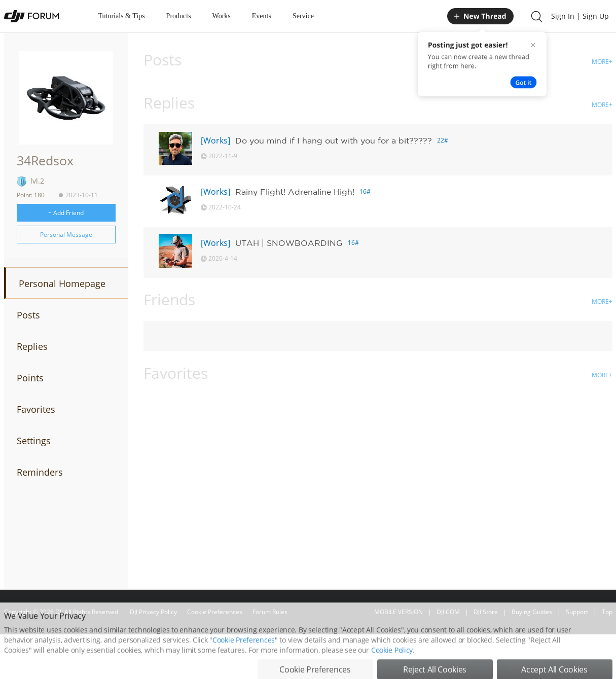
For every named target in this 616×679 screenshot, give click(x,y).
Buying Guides (532, 612)
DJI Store (486, 612)
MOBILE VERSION (398, 612)
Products (179, 16)
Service (303, 16)
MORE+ (602, 62)
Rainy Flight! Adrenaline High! (295, 192)
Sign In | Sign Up (580, 16)
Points (30, 378)
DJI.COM (448, 612)
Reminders (40, 472)
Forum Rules (270, 612)
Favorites (36, 409)
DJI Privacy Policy (153, 612)
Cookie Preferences (215, 612)
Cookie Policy (392, 666)
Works (222, 16)
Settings (34, 441)
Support (577, 612)
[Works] (215, 140)
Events (262, 16)
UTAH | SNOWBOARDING (289, 243)
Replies (32, 346)
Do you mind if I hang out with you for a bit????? (334, 140)
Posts (28, 315)
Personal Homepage (62, 283)
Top (607, 612)
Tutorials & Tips (122, 16)
